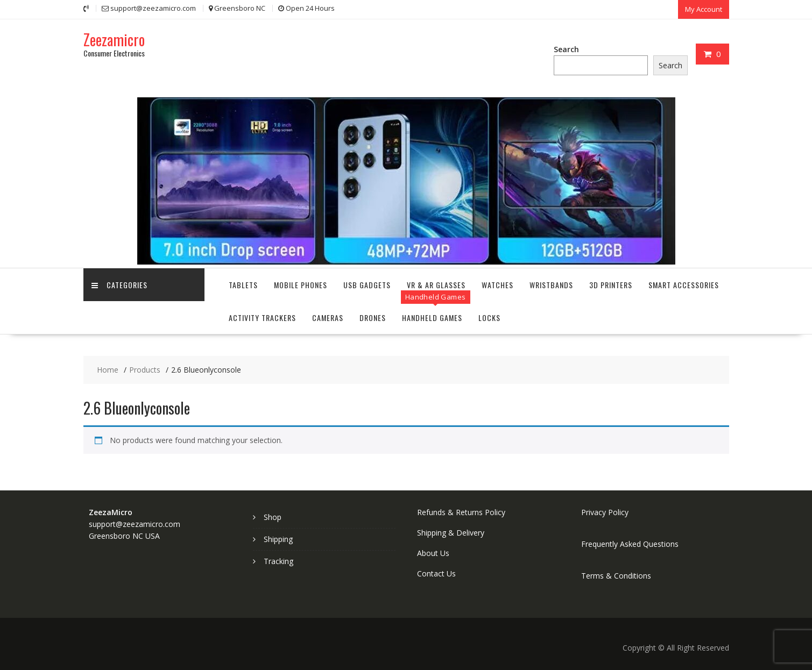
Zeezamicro (114, 40)
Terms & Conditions (616, 576)
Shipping (278, 539)
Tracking (278, 561)
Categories (119, 285)
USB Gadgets (367, 285)
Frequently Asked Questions (630, 544)
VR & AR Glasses (436, 285)
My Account (704, 9)
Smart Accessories (684, 285)
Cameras (328, 318)
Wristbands (551, 285)
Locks (489, 318)
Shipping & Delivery (451, 533)
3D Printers (611, 285)
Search (566, 49)
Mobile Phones (301, 285)
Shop (273, 517)
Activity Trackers (262, 318)
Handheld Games (432, 318)
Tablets (243, 285)
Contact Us (436, 573)
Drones (373, 318)
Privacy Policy (605, 512)
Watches (497, 285)
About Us (433, 553)
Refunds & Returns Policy (461, 512)
